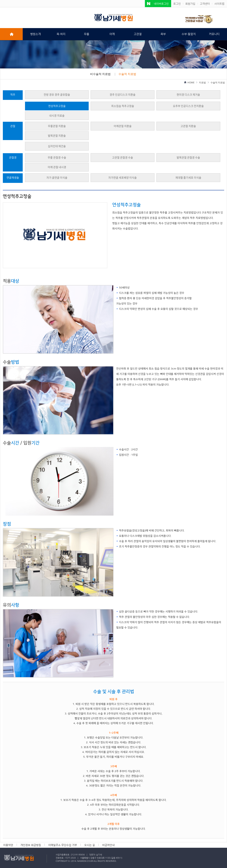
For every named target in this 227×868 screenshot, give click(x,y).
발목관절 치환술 (57, 136)
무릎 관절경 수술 (57, 158)
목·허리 (61, 34)
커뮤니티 (214, 34)
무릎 (87, 34)
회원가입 (190, 4)
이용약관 (8, 845)
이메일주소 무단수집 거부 (63, 845)
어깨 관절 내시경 (57, 167)
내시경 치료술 (57, 116)
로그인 (177, 4)
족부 (163, 34)
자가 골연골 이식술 (57, 178)
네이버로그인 (161, 4)
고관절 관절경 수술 (123, 158)
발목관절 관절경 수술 (188, 158)
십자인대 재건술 (57, 146)
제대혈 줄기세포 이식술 (188, 178)
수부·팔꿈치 (189, 34)
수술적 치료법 (127, 74)
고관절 (138, 34)
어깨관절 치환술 (123, 126)
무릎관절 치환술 (57, 126)
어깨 (112, 34)
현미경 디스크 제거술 (188, 95)
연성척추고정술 (57, 106)
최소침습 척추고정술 (123, 106)
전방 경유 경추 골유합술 (57, 95)
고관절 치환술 (188, 126)
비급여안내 (108, 845)
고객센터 (205, 4)
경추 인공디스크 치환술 (123, 95)
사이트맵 (219, 4)
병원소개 (35, 34)
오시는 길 (90, 845)
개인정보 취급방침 (31, 845)
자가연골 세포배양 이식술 (123, 178)
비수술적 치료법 (100, 74)
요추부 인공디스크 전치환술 (188, 106)
